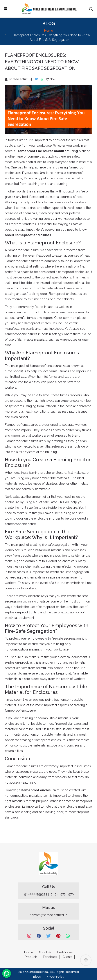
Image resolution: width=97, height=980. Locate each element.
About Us (45, 952)
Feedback (50, 957)
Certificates (65, 952)
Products (31, 957)
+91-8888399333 (35, 894)
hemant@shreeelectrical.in (48, 915)
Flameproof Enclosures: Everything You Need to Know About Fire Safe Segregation (42, 62)
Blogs (37, 977)
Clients (67, 957)
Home (48, 31)
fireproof (83, 812)
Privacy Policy (55, 977)
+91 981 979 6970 (62, 894)
